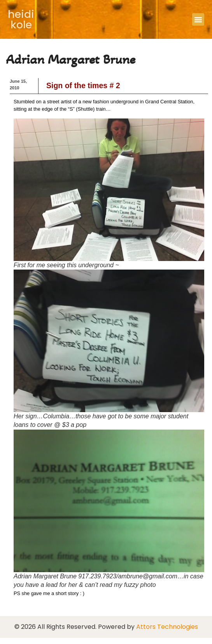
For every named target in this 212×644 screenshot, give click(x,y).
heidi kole (21, 19)
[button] (198, 19)
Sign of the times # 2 (83, 85)
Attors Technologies (167, 627)
